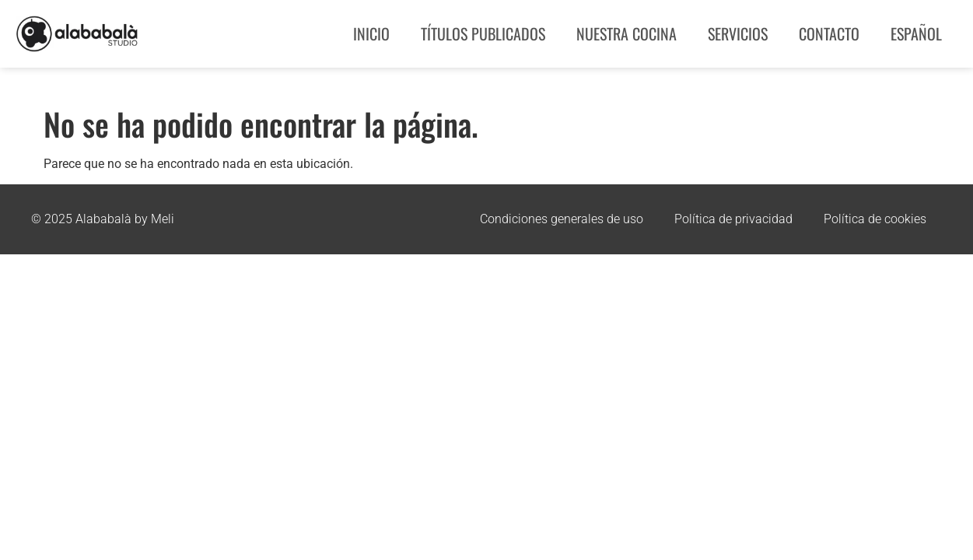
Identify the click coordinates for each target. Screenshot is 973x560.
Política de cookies (875, 219)
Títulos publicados (483, 33)
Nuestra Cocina (626, 33)
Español (916, 33)
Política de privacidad (733, 219)
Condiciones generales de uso (562, 219)
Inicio (371, 33)
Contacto (829, 33)
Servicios (738, 33)
